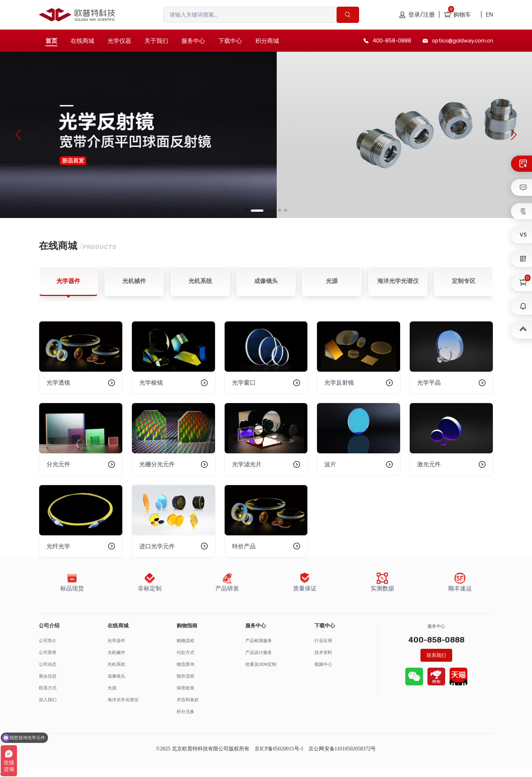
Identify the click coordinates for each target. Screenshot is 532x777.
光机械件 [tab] (134, 281)
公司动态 (48, 664)
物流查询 (185, 664)
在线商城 (82, 41)
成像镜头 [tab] (266, 281)
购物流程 (185, 641)
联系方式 (48, 688)
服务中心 (193, 41)
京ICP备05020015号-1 (279, 749)
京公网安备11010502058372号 (342, 749)
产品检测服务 (259, 641)
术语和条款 (188, 700)
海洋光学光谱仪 (123, 700)
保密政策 (185, 688)
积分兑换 (185, 712)
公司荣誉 (48, 652)
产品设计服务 (259, 652)
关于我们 (156, 41)
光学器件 (116, 641)
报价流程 (185, 676)
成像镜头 (116, 676)
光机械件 (116, 652)
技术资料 (323, 652)
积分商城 (267, 41)
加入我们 (48, 700)
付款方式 (185, 652)
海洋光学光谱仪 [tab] (398, 281)
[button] (246, 210)
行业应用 (323, 641)
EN (490, 15)
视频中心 (323, 664)
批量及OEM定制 (261, 664)
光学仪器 (119, 41)
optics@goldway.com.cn (463, 41)
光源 (112, 688)
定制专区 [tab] (464, 281)
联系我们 (436, 655)
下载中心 (230, 41)
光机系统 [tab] (200, 281)
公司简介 (48, 641)
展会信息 (48, 676)
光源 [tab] (332, 281)
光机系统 (116, 664)
